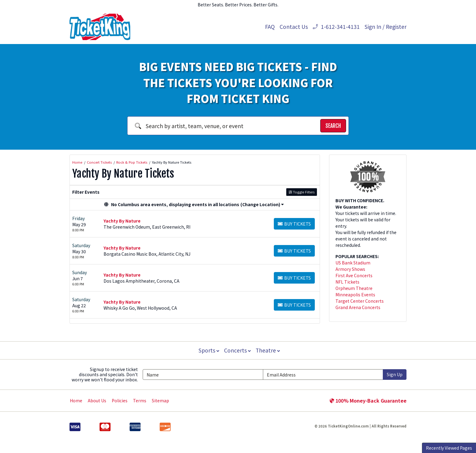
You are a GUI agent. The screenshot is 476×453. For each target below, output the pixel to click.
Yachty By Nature (122, 221)
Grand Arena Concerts (358, 307)
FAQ (270, 27)
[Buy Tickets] (294, 224)
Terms (140, 400)
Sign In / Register (386, 27)
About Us (97, 400)
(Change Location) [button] (262, 204)
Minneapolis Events (355, 295)
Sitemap (160, 400)
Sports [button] (208, 350)
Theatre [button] (268, 350)
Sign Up (395, 374)
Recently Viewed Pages (449, 448)
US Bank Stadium (353, 263)
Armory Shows (350, 269)
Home (76, 400)
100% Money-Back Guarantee (368, 400)
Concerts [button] (237, 350)
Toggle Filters (302, 192)
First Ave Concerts (354, 275)
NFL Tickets (347, 282)
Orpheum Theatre (354, 288)
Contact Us (294, 27)
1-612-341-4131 (336, 27)
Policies (120, 400)
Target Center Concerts (360, 301)
